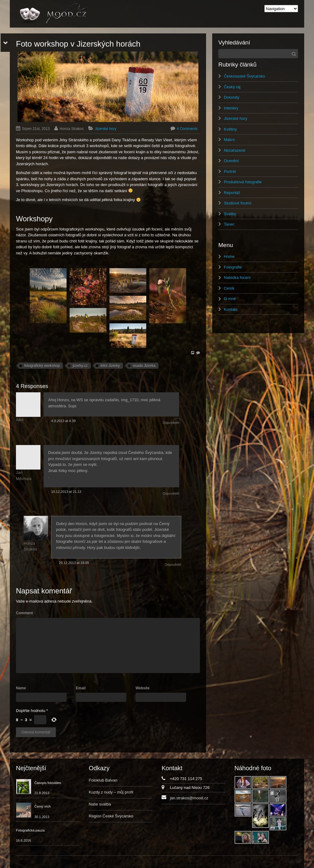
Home (229, 256)
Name (21, 688)
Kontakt (231, 309)
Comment (24, 613)
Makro (229, 140)
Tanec (229, 224)
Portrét (230, 171)
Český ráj (232, 87)
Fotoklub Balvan (103, 780)
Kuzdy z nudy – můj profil (111, 792)
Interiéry (231, 108)
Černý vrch (42, 806)
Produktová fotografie (243, 182)
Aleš (20, 420)
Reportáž (232, 193)
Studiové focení (238, 203)
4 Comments (187, 129)
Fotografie (233, 267)
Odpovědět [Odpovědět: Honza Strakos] (173, 565)
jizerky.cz (80, 366)
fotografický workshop (42, 366)
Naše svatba (100, 804)
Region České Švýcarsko (111, 816)
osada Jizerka (144, 366)
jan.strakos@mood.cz (189, 798)
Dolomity (232, 97)
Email (81, 688)
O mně (230, 299)
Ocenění (231, 161)
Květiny (230, 129)
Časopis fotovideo (48, 783)
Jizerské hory (105, 129)
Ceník (229, 288)
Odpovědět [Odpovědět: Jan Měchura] (171, 493)
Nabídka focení (237, 278)
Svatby (230, 214)
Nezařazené (235, 150)
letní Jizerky (110, 366)
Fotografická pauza (30, 830)
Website (143, 688)
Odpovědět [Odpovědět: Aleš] (171, 423)
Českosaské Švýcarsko (244, 76)
